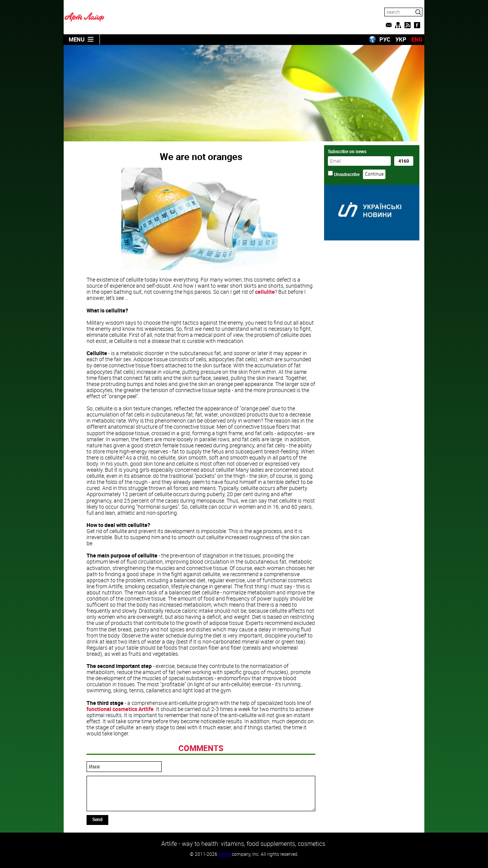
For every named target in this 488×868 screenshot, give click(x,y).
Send (97, 819)
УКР (401, 39)
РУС (385, 39)
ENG (417, 39)
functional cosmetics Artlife (120, 709)
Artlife (225, 854)
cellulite (265, 292)
